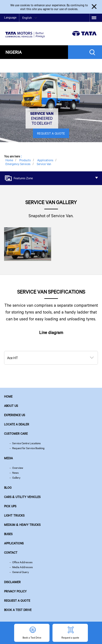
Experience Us (15, 415)
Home (8, 396)
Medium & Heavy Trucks (22, 525)
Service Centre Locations (27, 443)
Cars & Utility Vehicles (22, 497)
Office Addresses (22, 562)
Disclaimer (12, 582)
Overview (18, 468)
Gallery (16, 478)
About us (11, 406)
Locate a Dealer (17, 424)
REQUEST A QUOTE (51, 133)
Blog (8, 488)
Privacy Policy (15, 591)
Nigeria (14, 52)
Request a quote (17, 601)
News (16, 473)
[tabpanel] (51, 107)
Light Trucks (14, 515)
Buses (8, 534)
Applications (14, 543)
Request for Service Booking (28, 448)
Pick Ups (10, 506)
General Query (21, 572)
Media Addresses (23, 567)
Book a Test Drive (18, 610)
